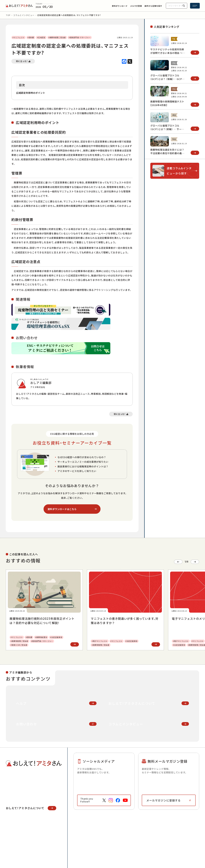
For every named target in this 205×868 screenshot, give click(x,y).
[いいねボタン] (23, 61)
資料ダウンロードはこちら (62, 509)
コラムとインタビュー (24, 15)
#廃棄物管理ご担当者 (57, 37)
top (8, 15)
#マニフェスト (19, 37)
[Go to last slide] (178, 562)
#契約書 (31, 37)
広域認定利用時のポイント (31, 93)
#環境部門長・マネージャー (80, 37)
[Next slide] (195, 562)
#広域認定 (41, 37)
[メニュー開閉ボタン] (195, 6)
